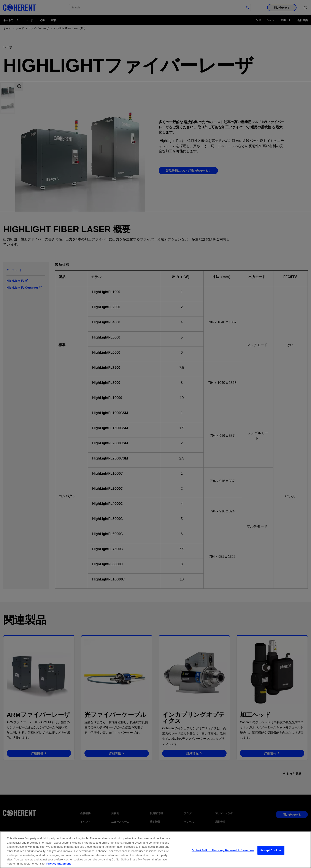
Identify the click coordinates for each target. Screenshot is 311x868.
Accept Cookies (271, 850)
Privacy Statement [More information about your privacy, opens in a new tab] (59, 864)
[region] (155, 850)
